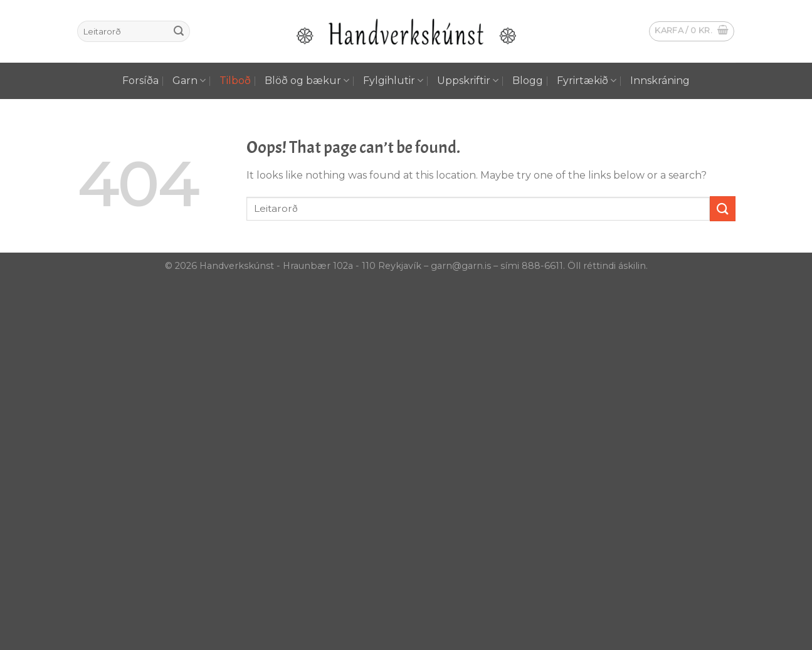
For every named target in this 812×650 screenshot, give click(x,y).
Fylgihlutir (393, 81)
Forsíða (140, 81)
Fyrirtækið (587, 81)
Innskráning (660, 81)
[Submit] (179, 31)
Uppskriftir (468, 81)
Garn (189, 81)
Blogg (528, 81)
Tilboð (235, 81)
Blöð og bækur (307, 81)
